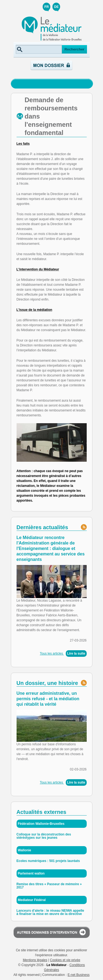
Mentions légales (35, 960)
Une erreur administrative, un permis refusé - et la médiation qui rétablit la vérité (48, 699)
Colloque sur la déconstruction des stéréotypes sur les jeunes (44, 836)
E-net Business (79, 975)
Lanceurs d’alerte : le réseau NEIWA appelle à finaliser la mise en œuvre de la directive (50, 912)
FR (46, 7)
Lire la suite (76, 654)
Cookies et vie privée (65, 960)
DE (56, 7)
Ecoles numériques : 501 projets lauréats (48, 861)
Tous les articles (52, 654)
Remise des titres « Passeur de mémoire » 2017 (49, 886)
